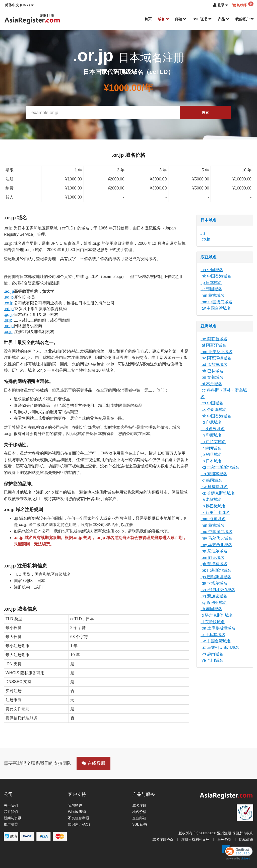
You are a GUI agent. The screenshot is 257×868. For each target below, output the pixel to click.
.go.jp (9, 315)
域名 (163, 19)
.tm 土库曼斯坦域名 (218, 628)
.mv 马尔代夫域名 (216, 538)
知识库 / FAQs (79, 824)
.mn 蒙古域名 (212, 295)
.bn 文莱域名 (212, 377)
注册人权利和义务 (195, 839)
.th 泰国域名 (211, 609)
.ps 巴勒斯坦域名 (216, 577)
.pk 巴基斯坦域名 (216, 570)
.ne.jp (9, 326)
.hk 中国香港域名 (216, 276)
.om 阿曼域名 (212, 558)
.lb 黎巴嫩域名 (213, 506)
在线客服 (93, 763)
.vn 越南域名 (212, 654)
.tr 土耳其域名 (213, 635)
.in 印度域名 (211, 435)
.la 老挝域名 (211, 499)
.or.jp (8, 332)
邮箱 (181, 19)
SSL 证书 (202, 19)
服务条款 (224, 839)
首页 (148, 19)
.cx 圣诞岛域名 (214, 409)
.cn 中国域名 (212, 270)
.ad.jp (9, 297)
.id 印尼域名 (211, 422)
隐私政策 (246, 839)
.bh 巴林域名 (212, 371)
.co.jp (9, 303)
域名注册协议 (163, 839)
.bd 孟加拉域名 (214, 365)
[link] (237, 852)
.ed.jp (9, 309)
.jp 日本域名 (211, 283)
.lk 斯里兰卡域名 (215, 513)
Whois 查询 (77, 812)
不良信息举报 (79, 818)
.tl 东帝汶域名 (213, 622)
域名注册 (139, 805)
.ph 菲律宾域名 (214, 564)
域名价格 (139, 812)
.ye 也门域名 (212, 660)
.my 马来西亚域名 (216, 545)
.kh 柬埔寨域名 (214, 474)
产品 (224, 19)
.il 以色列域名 (213, 429)
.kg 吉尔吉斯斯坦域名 (220, 467)
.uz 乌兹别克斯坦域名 (220, 647)
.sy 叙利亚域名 (214, 602)
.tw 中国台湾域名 (216, 308)
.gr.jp (8, 320)
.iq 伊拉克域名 (213, 442)
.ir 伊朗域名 (211, 448)
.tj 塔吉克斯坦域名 (217, 615)
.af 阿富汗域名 (213, 345)
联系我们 (11, 812)
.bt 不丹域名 (211, 384)
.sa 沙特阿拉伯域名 (218, 590)
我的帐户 (245, 19)
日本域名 (209, 220)
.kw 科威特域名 (214, 487)
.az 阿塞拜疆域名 (216, 358)
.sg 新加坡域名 (214, 596)
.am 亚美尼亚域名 (216, 352)
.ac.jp (9, 291)
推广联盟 (11, 824)
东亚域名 (209, 257)
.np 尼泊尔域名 (214, 551)
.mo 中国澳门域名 (216, 302)
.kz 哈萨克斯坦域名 (218, 493)
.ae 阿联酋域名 (214, 339)
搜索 (205, 113)
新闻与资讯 (13, 818)
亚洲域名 (209, 326)
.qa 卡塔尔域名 (214, 583)
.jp (203, 233)
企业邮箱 (139, 818)
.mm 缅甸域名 (213, 519)
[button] (19, 5)
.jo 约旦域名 (211, 454)
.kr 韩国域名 (211, 289)
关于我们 (11, 805)
